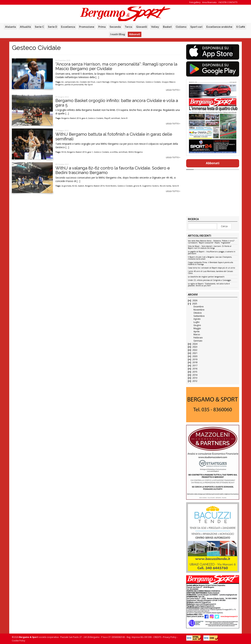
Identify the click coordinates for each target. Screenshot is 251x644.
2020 (195, 356)
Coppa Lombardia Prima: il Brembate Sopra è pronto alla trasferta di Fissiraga (210, 264)
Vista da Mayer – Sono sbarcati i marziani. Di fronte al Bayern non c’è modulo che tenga (210, 247)
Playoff (107, 118)
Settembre (199, 316)
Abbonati (135, 34)
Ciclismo (181, 27)
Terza (128, 27)
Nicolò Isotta (166, 186)
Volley (155, 27)
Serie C (39, 27)
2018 (195, 362)
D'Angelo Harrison (119, 82)
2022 (195, 350)
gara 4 (84, 118)
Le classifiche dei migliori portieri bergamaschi (206, 277)
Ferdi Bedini (111, 186)
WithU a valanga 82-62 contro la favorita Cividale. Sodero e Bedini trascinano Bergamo (113, 170)
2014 (195, 375)
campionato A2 (72, 82)
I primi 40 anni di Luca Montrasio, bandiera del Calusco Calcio (210, 272)
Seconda (115, 27)
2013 (195, 378)
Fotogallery (195, 2)
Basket (167, 27)
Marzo (197, 334)
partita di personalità (74, 85)
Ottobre (198, 313)
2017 (195, 365)
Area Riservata (209, 2)
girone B (137, 186)
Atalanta (10, 27)
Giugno (197, 325)
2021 (195, 353)
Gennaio (198, 341)
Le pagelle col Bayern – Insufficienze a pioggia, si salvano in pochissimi (212, 253)
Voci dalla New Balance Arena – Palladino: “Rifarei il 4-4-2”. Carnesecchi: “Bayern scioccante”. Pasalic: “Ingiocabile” (211, 242)
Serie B (124, 118)
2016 (195, 369)
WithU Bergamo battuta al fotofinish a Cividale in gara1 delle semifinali (114, 136)
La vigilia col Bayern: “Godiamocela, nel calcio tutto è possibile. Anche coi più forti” (209, 285)
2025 (195, 304)
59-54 (64, 152)
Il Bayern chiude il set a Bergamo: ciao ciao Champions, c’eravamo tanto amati (210, 258)
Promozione (87, 27)
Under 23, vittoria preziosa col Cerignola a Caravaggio (209, 280)
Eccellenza (68, 27)
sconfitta (114, 152)
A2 (62, 82)
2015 (195, 372)
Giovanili (142, 27)
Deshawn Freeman (136, 82)
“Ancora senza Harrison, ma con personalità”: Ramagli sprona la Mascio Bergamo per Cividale (116, 66)
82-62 (75, 186)
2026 (195, 300)
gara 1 (90, 152)
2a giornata (66, 186)
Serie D (52, 27)
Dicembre (199, 307)
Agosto (197, 319)
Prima (102, 27)
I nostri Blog (118, 34)
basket (81, 186)
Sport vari (196, 27)
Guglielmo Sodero (151, 186)
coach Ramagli (103, 82)
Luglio (197, 322)
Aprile (197, 332)
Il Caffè (241, 27)
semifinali (116, 118)
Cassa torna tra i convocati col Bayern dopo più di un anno (211, 268)
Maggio (197, 328)
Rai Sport (89, 85)
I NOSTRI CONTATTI (228, 2)
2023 (195, 347)
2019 (195, 359)
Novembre (199, 310)
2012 (195, 381)
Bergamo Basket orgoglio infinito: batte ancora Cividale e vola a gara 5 (117, 103)
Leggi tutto (173, 90)
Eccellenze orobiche (219, 27)
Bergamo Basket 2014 (71, 118)
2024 (195, 344)
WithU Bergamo (136, 152)
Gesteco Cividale (153, 82)
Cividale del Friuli (87, 82)
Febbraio (198, 338)
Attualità (25, 27)
